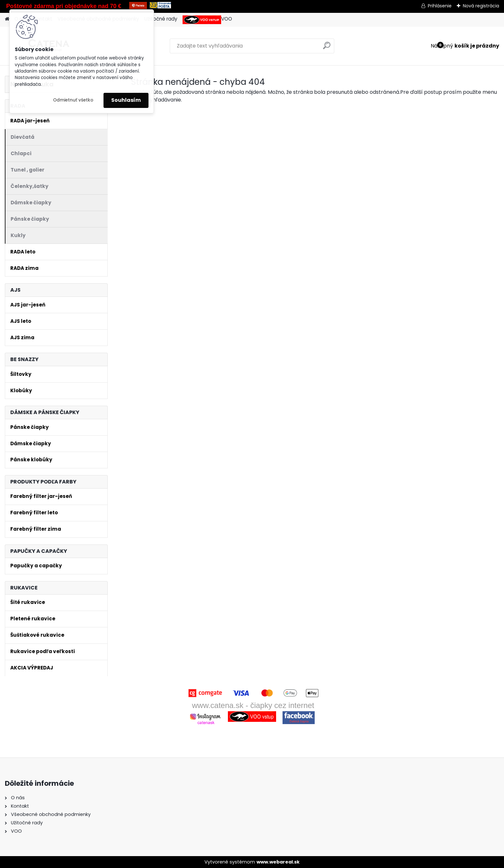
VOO (207, 20)
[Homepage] (7, 19)
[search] (327, 48)
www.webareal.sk (278, 862)
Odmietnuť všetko (73, 100)
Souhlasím (126, 100)
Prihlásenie (440, 6)
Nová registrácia (481, 6)
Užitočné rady (161, 19)
